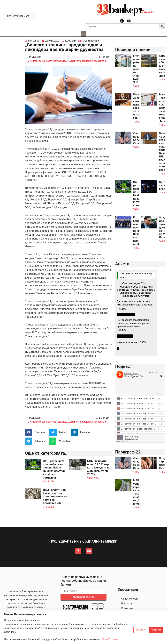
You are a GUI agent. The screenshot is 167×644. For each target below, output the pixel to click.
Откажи (140, 630)
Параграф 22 (128, 452)
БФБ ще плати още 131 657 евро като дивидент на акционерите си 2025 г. (99, 468)
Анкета (122, 264)
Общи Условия (109, 639)
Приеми (156, 630)
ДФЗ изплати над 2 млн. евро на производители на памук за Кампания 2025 (55, 496)
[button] (84, 34)
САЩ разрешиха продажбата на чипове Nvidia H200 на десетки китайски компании (54, 469)
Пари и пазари (90, 41)
